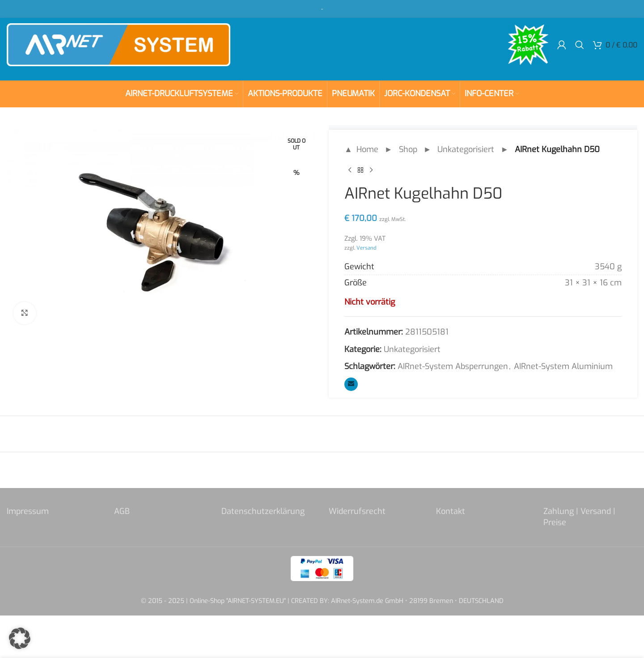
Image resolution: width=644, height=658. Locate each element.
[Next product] (371, 170)
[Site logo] (119, 44)
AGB (122, 511)
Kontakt (451, 511)
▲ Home (361, 149)
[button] (20, 638)
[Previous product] (350, 170)
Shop (408, 149)
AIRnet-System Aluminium (563, 366)
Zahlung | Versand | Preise (579, 517)
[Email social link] (351, 384)
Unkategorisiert (466, 149)
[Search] (580, 45)
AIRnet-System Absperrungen (453, 366)
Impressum (28, 511)
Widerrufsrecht (357, 511)
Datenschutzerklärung (263, 511)
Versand (366, 248)
